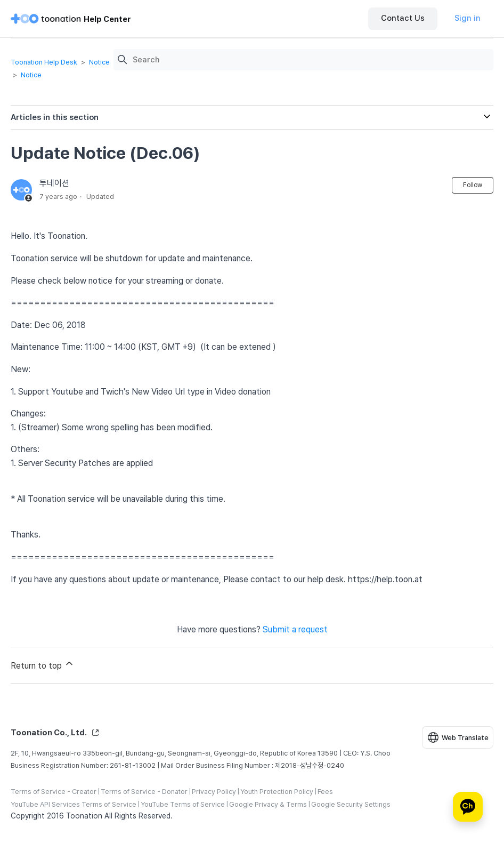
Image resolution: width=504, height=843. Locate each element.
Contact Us (403, 18)
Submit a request (295, 629)
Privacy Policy (214, 792)
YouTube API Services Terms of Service (74, 804)
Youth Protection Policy (277, 792)
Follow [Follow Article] (473, 185)
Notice (99, 62)
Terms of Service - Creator (54, 792)
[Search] (310, 60)
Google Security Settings (351, 804)
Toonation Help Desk (44, 62)
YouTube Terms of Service (183, 804)
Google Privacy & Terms (268, 804)
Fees (325, 792)
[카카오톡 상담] (468, 807)
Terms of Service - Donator (144, 792)
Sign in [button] (468, 18)
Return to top (43, 664)
